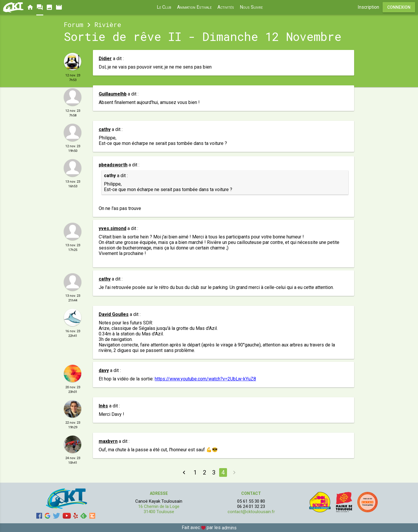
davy (104, 370)
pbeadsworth (113, 165)
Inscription (368, 7)
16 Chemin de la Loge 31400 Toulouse (159, 509)
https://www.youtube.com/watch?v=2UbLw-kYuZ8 (205, 379)
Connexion (399, 7)
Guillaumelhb (113, 94)
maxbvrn (108, 441)
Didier (105, 59)
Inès (103, 406)
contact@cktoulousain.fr (251, 512)
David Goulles (114, 314)
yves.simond (112, 228)
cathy (105, 129)
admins (229, 528)
